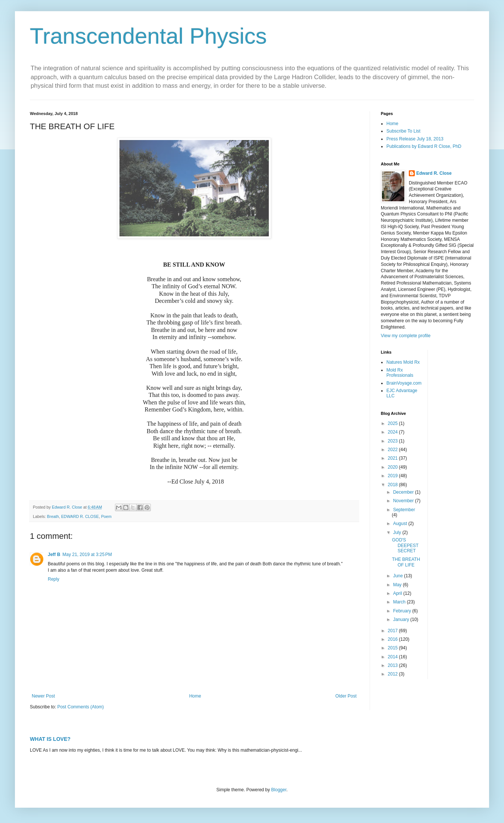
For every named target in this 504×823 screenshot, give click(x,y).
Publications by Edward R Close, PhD (424, 146)
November (404, 501)
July (398, 532)
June (399, 576)
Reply (54, 579)
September (404, 510)
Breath (53, 516)
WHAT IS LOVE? (50, 739)
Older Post (346, 696)
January (402, 619)
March (400, 602)
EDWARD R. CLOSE (80, 516)
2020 (393, 467)
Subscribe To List (403, 131)
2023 (393, 441)
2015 (393, 648)
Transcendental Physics (148, 36)
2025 (393, 423)
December (404, 492)
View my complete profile (406, 336)
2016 (393, 639)
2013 (393, 665)
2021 (393, 458)
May (398, 585)
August (401, 524)
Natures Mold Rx (403, 362)
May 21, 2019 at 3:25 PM (87, 555)
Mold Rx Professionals (400, 373)
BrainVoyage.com (404, 383)
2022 (393, 450)
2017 (393, 631)
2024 (393, 432)
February (403, 611)
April (398, 593)
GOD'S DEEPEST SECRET (405, 545)
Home (195, 696)
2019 (393, 476)
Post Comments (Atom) (80, 707)
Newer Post (43, 696)
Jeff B (54, 555)
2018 (393, 485)
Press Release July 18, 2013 (415, 139)
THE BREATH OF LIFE (406, 562)
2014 (393, 657)
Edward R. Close (434, 173)
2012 (393, 674)
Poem (106, 516)
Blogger (279, 790)
